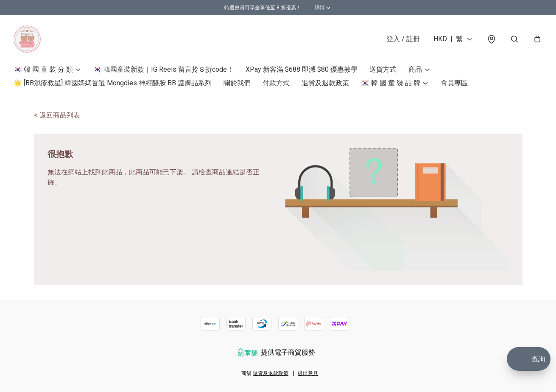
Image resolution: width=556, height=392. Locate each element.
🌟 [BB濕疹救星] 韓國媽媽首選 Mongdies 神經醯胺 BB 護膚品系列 (113, 83)
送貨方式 (383, 69)
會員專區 (454, 83)
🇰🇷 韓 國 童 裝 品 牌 (391, 83)
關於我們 (237, 83)
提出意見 (308, 373)
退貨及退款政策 (325, 83)
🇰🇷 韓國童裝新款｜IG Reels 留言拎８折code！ (163, 69)
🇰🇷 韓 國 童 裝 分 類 (43, 69)
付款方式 (276, 83)
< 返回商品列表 (57, 115)
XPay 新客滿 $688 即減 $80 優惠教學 (302, 69)
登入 (403, 39)
